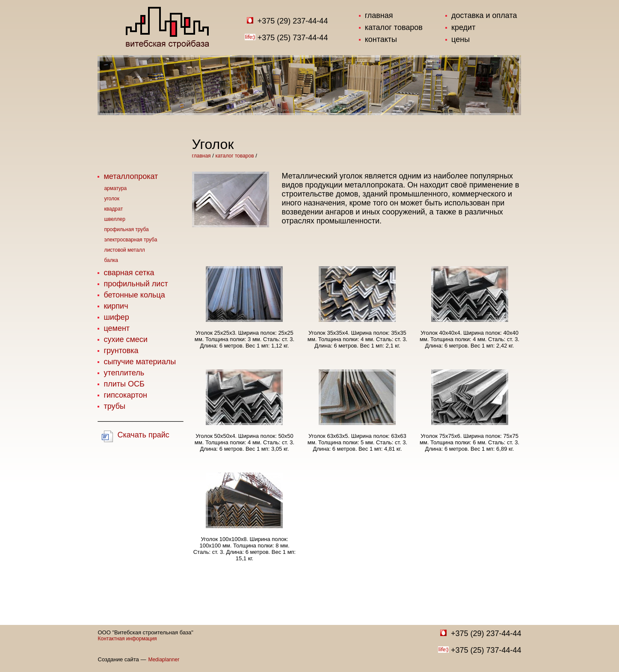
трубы (114, 406)
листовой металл (124, 250)
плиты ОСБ (124, 384)
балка (111, 260)
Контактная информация (127, 639)
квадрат (113, 209)
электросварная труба (130, 240)
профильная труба (126, 229)
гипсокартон (125, 395)
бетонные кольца (134, 295)
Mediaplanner (164, 660)
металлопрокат (131, 176)
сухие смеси (126, 339)
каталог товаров (394, 27)
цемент (117, 328)
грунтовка (121, 351)
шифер (116, 317)
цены (461, 39)
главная (379, 15)
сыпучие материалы (140, 362)
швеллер (115, 219)
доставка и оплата (484, 15)
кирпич (116, 306)
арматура (115, 188)
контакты (381, 39)
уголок (112, 199)
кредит (463, 27)
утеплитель (124, 373)
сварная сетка (129, 273)
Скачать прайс (143, 435)
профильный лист (136, 284)
